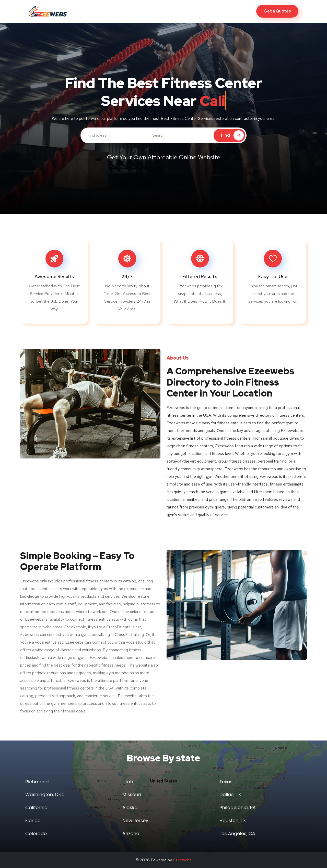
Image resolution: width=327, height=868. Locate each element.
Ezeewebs (182, 860)
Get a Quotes (277, 11)
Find (232, 135)
